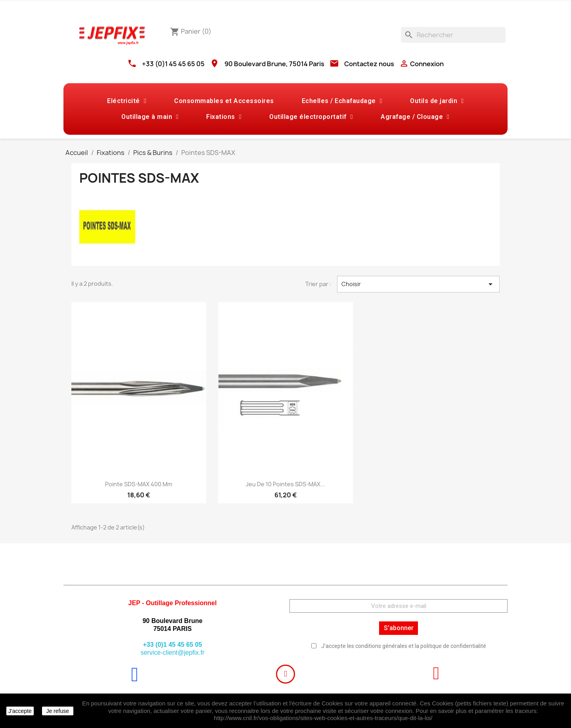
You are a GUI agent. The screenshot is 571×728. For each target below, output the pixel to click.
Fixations (224, 117)
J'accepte (20, 711)
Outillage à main (150, 117)
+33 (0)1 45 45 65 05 (173, 64)
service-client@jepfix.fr (172, 653)
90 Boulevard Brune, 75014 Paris (274, 64)
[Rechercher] (453, 35)
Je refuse (57, 711)
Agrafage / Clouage (415, 117)
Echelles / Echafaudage (342, 101)
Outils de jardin (437, 101)
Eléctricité (127, 101)
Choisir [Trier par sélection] (418, 284)
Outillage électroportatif (311, 117)
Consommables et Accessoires (224, 101)
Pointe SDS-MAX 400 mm (139, 484)
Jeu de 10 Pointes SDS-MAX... (285, 484)
